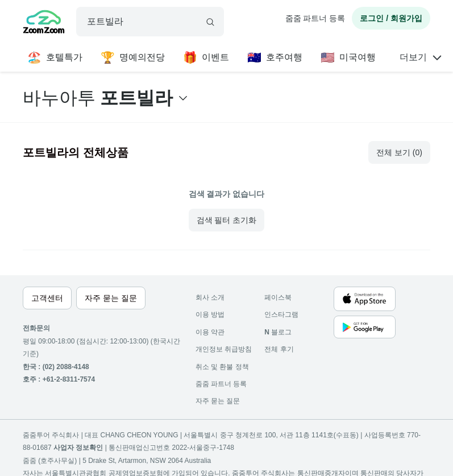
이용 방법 (210, 314)
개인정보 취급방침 (224, 349)
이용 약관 (210, 332)
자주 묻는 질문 (218, 401)
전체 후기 (279, 349)
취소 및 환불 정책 (222, 367)
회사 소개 (210, 297)
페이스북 (278, 297)
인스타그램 (281, 314)
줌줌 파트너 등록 (315, 18)
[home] (44, 23)
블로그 (278, 332)
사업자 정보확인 (78, 448)
